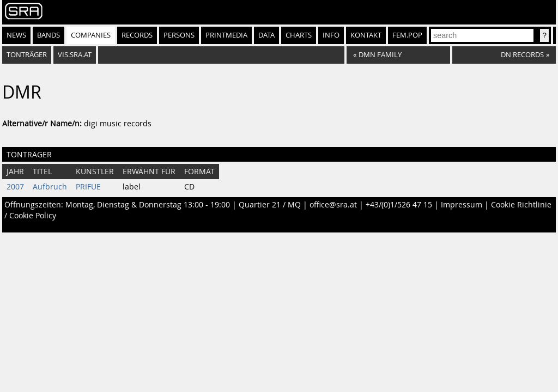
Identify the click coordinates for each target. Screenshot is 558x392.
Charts (299, 35)
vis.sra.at (75, 55)
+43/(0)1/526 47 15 (399, 205)
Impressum (462, 205)
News (16, 35)
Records (137, 35)
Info (331, 35)
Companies (91, 35)
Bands (48, 35)
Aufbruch (50, 187)
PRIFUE (88, 187)
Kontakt (366, 35)
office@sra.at (333, 205)
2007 (15, 187)
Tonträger (27, 55)
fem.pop (407, 35)
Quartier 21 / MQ (270, 205)
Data (266, 35)
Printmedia (226, 35)
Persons (179, 35)
